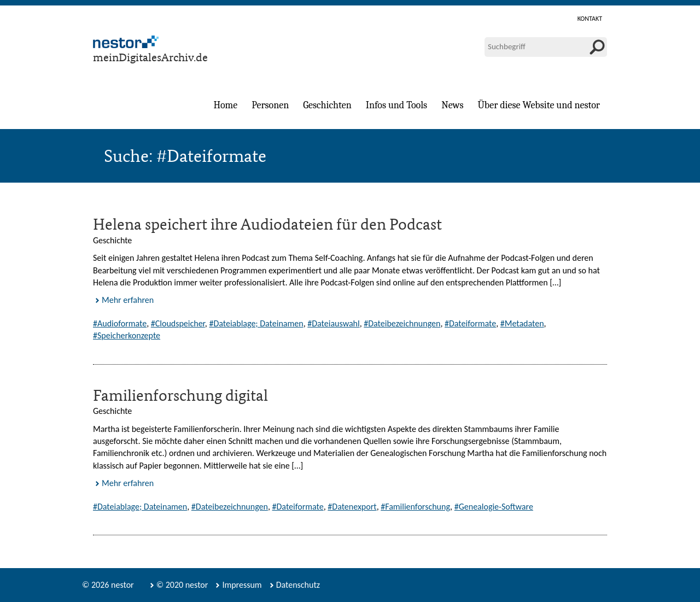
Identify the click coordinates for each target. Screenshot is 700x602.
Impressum (242, 585)
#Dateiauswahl (333, 323)
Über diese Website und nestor (539, 105)
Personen (270, 105)
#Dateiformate (470, 323)
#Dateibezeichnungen (402, 323)
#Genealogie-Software (494, 507)
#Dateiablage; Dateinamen (256, 323)
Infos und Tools (396, 105)
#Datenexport (352, 507)
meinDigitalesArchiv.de (150, 57)
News (452, 105)
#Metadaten (522, 323)
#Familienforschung (415, 507)
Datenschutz (298, 585)
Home (225, 105)
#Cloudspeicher (178, 323)
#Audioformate (120, 323)
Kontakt (590, 19)
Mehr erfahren (128, 300)
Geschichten (327, 105)
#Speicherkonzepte (127, 335)
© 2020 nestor (182, 585)
